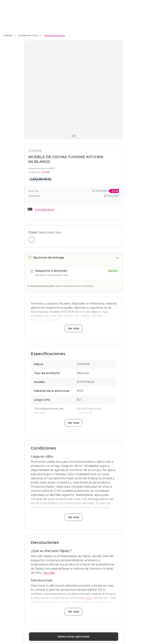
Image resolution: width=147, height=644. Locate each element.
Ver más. (49, 573)
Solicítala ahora (44, 209)
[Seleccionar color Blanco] (32, 240)
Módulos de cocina (55, 35)
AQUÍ (89, 598)
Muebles (8, 35)
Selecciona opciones (73, 636)
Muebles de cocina (28, 35)
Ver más (73, 328)
